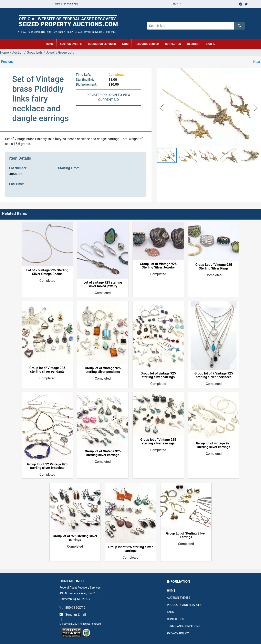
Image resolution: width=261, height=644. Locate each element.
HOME (50, 44)
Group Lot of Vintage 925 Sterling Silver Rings (214, 267)
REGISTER (194, 44)
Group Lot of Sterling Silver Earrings (186, 535)
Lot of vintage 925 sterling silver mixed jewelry (103, 284)
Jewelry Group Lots (60, 52)
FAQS (170, 612)
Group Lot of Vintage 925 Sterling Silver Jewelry (158, 266)
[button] (167, 155)
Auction (18, 52)
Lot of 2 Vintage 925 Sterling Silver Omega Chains (47, 272)
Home (4, 52)
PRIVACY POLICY (178, 633)
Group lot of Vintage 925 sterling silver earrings (103, 453)
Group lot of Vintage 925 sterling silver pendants (47, 370)
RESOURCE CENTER (147, 44)
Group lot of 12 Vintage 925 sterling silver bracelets (47, 466)
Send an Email (76, 615)
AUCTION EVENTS (71, 44)
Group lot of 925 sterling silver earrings (75, 538)
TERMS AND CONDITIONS (184, 626)
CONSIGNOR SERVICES (102, 44)
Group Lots (35, 52)
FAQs (125, 44)
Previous (7, 62)
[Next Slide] (256, 107)
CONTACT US (173, 44)
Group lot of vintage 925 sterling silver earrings (158, 375)
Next (257, 62)
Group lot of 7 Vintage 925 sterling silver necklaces (214, 375)
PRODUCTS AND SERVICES (184, 605)
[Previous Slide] (162, 107)
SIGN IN (211, 44)
